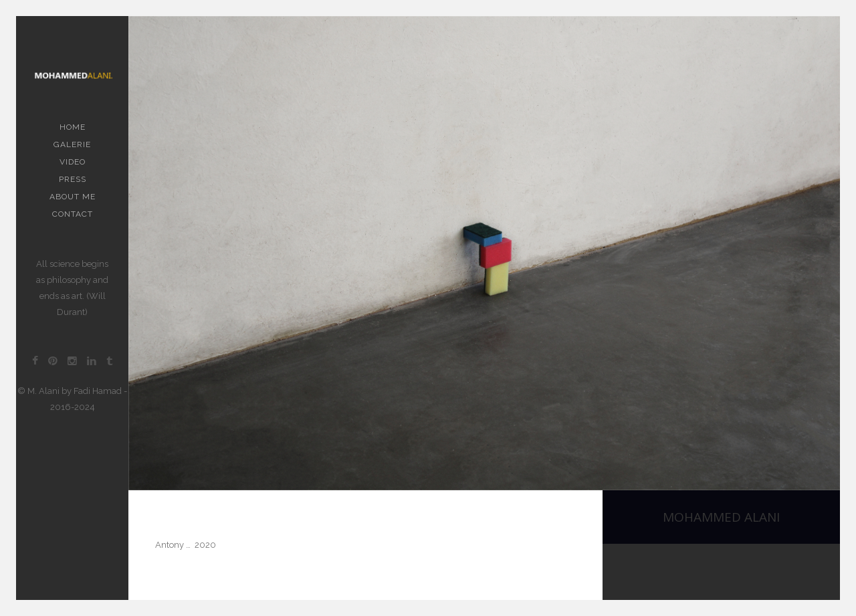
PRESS (73, 179)
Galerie (72, 144)
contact (73, 214)
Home (73, 127)
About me (73, 197)
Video (73, 162)
